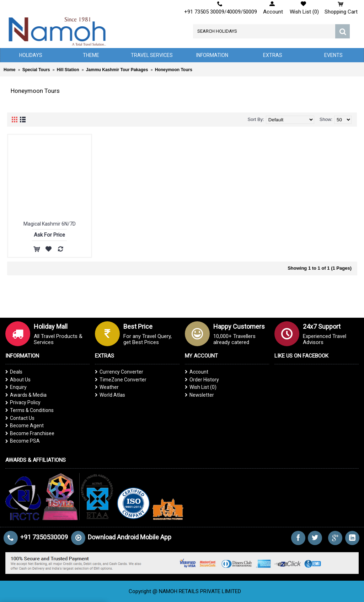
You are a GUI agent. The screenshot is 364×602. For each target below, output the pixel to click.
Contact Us (20, 418)
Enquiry (16, 387)
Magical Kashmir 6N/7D (50, 224)
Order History (202, 380)
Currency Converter (119, 372)
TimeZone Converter (121, 380)
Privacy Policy (23, 402)
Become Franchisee (30, 433)
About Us (18, 380)
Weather (107, 387)
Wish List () (201, 387)
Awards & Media (26, 395)
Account (197, 372)
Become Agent (25, 426)
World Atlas (110, 395)
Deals (14, 372)
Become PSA (23, 441)
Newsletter (199, 395)
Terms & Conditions (30, 410)
